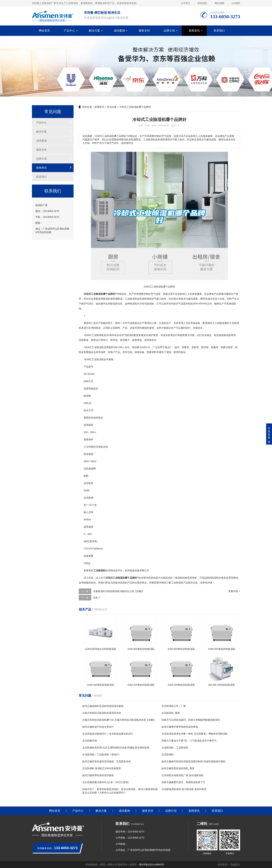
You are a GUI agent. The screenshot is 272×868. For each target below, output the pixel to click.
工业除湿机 (131, 299)
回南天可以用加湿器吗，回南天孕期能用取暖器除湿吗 (191, 720)
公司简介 (186, 3)
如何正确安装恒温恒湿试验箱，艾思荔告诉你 (107, 761)
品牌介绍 (169, 31)
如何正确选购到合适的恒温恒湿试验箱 (103, 706)
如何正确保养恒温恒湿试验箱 (98, 775)
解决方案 (94, 31)
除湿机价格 (218, 578)
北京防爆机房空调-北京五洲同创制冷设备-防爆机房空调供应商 (116, 748)
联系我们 (219, 31)
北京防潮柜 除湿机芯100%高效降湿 (101, 768)
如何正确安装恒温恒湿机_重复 (178, 768)
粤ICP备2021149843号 (152, 865)
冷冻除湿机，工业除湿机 (175, 748)
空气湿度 (156, 294)
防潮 (115, 299)
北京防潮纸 (168, 754)
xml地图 (236, 3)
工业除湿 (234, 323)
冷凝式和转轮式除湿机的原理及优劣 (102, 713)
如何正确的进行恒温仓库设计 (98, 727)
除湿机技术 (103, 359)
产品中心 (69, 31)
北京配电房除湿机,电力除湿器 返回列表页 (184, 789)
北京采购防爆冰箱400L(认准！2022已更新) (105, 782)
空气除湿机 (128, 335)
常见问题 (112, 107)
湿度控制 (186, 304)
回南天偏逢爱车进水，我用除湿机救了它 (183, 782)
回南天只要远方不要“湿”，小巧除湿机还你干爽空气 (189, 741)
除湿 (120, 299)
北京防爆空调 (90, 741)
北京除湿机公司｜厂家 (174, 706)
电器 (132, 570)
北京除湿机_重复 (171, 713)
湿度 (165, 294)
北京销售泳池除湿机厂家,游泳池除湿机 (182, 775)
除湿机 (107, 299)
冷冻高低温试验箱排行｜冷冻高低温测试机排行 (108, 734)
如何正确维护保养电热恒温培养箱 (180, 727)
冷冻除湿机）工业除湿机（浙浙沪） (102, 754)
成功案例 (119, 31)
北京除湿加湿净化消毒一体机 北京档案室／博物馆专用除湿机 (195, 734)
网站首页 (44, 31)
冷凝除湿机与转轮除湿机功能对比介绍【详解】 (118, 591)
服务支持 (144, 31)
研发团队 (202, 3)
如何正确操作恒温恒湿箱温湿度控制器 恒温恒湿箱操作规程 (193, 761)
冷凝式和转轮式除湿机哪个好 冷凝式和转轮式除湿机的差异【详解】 (119, 720)
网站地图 (219, 3)
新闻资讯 (194, 31)
